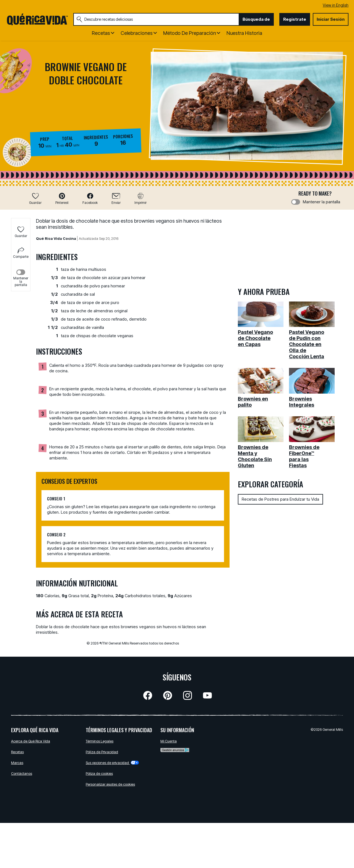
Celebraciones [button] (137, 33)
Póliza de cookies (99, 773)
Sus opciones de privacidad (112, 763)
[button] (62, 198)
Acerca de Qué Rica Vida (31, 741)
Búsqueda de (256, 19)
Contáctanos (22, 773)
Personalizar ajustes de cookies (110, 784)
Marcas (17, 763)
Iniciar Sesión (331, 19)
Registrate (295, 19)
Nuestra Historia (244, 33)
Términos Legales (100, 741)
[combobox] (156, 19)
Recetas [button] (101, 33)
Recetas (17, 752)
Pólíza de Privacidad (102, 752)
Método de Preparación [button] (190, 33)
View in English (336, 5)
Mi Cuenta (169, 741)
